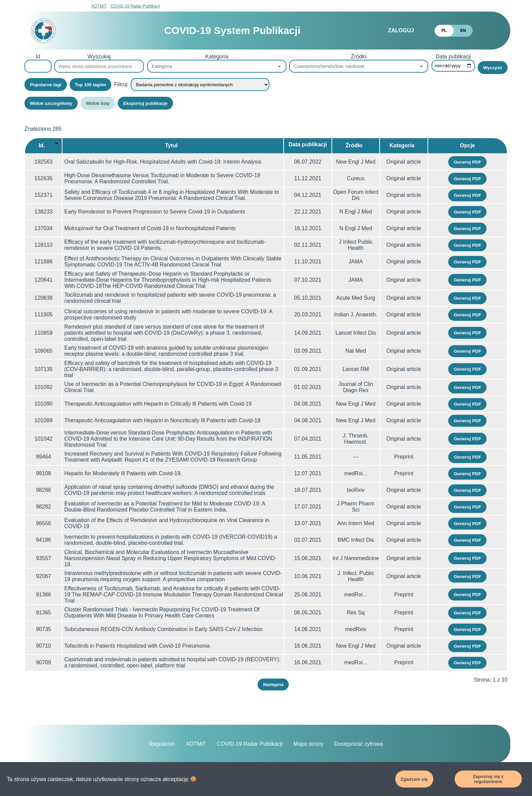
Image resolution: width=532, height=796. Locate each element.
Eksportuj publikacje (145, 103)
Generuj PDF (467, 162)
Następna (273, 684)
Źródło (358, 57)
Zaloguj (401, 30)
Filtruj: (121, 84)
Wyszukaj (99, 57)
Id (38, 57)
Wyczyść (493, 68)
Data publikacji (453, 57)
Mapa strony (308, 744)
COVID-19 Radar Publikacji (135, 6)
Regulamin (162, 744)
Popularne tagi (46, 85)
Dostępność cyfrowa (359, 744)
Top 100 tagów (91, 85)
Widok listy (98, 103)
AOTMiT (99, 6)
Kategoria (217, 57)
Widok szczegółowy (51, 103)
